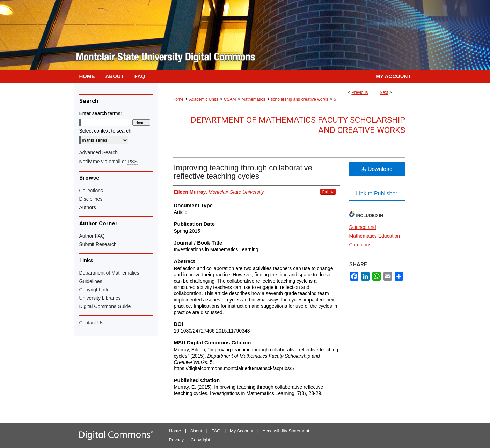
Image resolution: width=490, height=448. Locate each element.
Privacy (177, 440)
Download (377, 169)
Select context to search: (106, 131)
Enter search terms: (101, 113)
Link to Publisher (376, 193)
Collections (91, 191)
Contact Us (91, 323)
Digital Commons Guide (105, 306)
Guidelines (91, 281)
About (196, 431)
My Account (242, 431)
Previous (360, 92)
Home (178, 99)
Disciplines (91, 199)
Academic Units (203, 99)
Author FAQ (92, 236)
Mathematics (253, 99)
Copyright (200, 440)
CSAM (230, 99)
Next (384, 92)
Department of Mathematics (109, 273)
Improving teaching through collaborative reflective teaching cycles (243, 172)
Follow (328, 192)
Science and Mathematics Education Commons (375, 236)
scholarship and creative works (299, 99)
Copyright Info (94, 290)
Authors (88, 207)
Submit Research (98, 244)
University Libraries (100, 298)
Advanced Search (99, 152)
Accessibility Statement (286, 431)
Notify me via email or (108, 162)
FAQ (216, 431)
